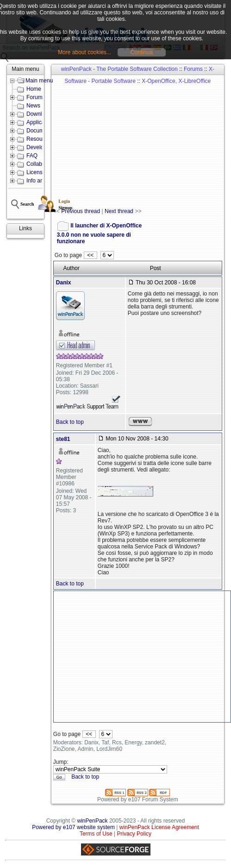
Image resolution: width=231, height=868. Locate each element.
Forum (34, 97)
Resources (40, 139)
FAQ (32, 156)
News (33, 106)
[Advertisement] (142, 142)
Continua (142, 52)
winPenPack (93, 821)
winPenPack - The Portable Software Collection (119, 69)
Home (34, 89)
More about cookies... (84, 52)
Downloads (40, 114)
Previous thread (81, 211)
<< (91, 255)
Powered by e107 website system (73, 827)
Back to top (70, 422)
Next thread (119, 211)
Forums (193, 69)
